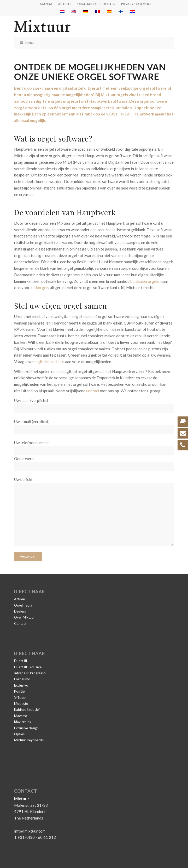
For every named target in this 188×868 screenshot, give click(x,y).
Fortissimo (22, 679)
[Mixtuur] (78, 26)
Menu (27, 43)
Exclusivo (21, 685)
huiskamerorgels (145, 281)
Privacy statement (136, 4)
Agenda (46, 4)
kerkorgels (40, 288)
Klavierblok (23, 722)
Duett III (20, 661)
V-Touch (20, 698)
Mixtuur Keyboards (29, 740)
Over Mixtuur (24, 617)
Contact (20, 624)
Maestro (21, 716)
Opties (19, 734)
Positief (20, 691)
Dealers (109, 4)
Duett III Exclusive (28, 667)
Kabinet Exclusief (27, 710)
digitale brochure (49, 362)
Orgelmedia (87, 4)
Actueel (65, 4)
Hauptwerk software (108, 101)
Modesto (21, 704)
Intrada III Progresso (30, 673)
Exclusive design (26, 728)
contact (93, 391)
